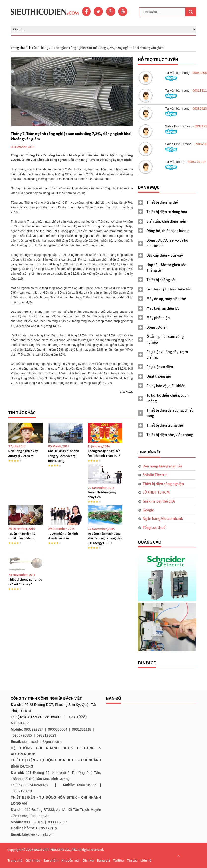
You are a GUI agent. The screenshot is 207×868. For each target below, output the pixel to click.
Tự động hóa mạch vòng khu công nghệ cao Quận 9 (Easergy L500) (105, 538)
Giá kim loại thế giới (159, 501)
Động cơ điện (157, 327)
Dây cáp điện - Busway (165, 255)
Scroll (178, 856)
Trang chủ (18, 48)
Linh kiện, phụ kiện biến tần (169, 289)
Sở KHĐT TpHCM (156, 492)
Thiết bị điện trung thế (165, 425)
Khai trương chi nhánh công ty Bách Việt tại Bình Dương (64, 456)
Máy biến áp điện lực (163, 308)
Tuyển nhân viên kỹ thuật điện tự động (22, 536)
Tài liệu (118, 860)
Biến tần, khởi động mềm (167, 221)
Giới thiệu (33, 860)
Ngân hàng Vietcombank (163, 519)
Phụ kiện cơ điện (160, 367)
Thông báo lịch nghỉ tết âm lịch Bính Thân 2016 (104, 453)
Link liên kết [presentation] (149, 452)
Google (148, 510)
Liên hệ (146, 860)
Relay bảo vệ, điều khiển (166, 386)
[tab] (167, 202)
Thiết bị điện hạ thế (162, 202)
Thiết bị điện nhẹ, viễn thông (170, 435)
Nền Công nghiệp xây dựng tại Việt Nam (23, 453)
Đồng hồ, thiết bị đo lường (168, 231)
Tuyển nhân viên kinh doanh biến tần (63, 536)
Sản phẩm (51, 860)
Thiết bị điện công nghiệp (163, 484)
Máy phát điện (158, 318)
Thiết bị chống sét (161, 280)
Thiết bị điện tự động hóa (167, 212)
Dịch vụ (88, 860)
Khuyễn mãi (71, 860)
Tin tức (32, 48)
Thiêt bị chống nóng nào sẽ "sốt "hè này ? (25, 582)
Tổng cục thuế (154, 528)
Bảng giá (103, 860)
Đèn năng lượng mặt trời (162, 466)
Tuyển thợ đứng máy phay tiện (102, 495)
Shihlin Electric (155, 475)
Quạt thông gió (159, 376)
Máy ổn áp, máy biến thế (166, 299)
